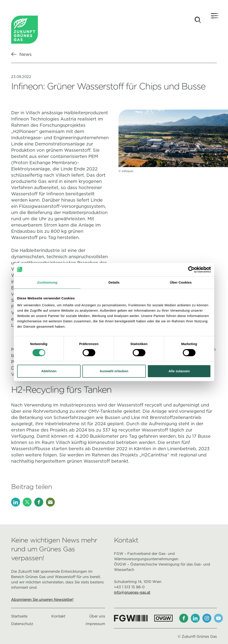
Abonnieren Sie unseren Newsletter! (42, 600)
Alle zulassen (179, 371)
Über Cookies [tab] (181, 282)
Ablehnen (49, 371)
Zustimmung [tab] (47, 282)
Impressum (95, 625)
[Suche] (198, 20)
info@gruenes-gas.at (132, 593)
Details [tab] (114, 282)
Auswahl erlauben (114, 371)
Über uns (97, 617)
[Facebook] (39, 503)
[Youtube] (218, 619)
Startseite (19, 617)
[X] (27, 503)
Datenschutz (22, 625)
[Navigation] (212, 20)
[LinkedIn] (16, 503)
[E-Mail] (50, 503)
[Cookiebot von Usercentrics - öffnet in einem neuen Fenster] (191, 270)
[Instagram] (207, 619)
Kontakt (58, 617)
